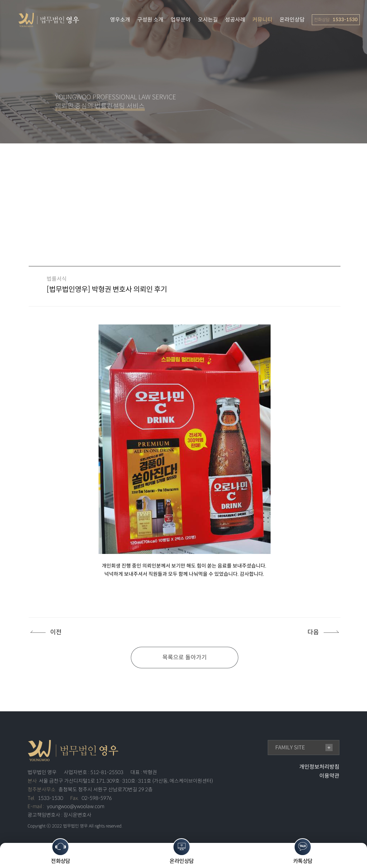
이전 (56, 632)
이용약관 (329, 776)
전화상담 (61, 851)
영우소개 (120, 20)
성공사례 (235, 20)
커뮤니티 (262, 20)
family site (290, 747)
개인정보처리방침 (319, 767)
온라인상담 (292, 20)
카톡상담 (303, 851)
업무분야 (181, 20)
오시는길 (208, 20)
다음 (313, 632)
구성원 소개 (150, 20)
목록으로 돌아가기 (185, 657)
